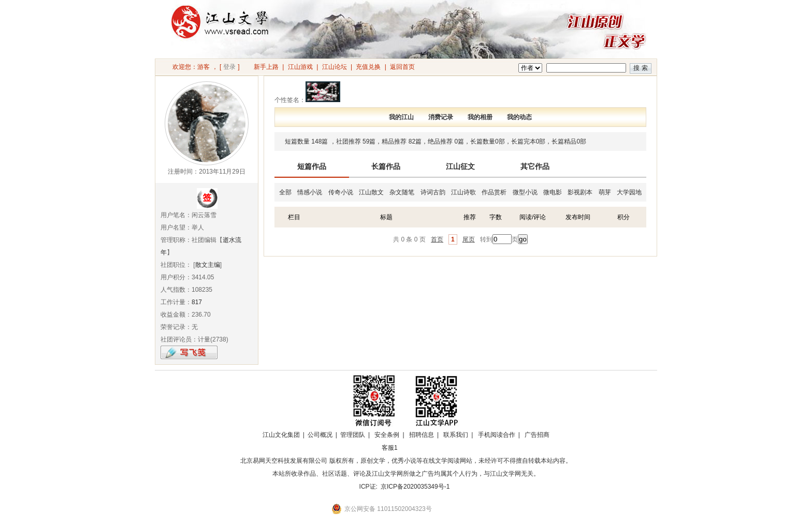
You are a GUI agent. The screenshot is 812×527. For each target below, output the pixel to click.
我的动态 (519, 117)
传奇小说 (341, 192)
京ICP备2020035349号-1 (415, 487)
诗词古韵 (433, 192)
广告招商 (537, 435)
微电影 (553, 192)
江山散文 (371, 192)
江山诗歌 (463, 192)
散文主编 (208, 265)
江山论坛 (335, 67)
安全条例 (387, 435)
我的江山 (401, 117)
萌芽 (605, 192)
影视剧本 (580, 192)
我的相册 (480, 117)
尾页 (469, 239)
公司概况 (320, 435)
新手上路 (266, 67)
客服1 (390, 448)
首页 (437, 239)
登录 (229, 67)
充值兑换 (368, 67)
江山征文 (460, 166)
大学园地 (629, 192)
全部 (285, 192)
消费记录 (441, 117)
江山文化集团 (281, 435)
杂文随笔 (402, 192)
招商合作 (418, 448)
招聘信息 (422, 435)
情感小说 (310, 192)
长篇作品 (386, 166)
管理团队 (353, 435)
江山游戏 (300, 67)
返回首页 (402, 67)
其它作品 (535, 166)
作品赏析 (494, 192)
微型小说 (525, 192)
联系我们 (456, 435)
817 (197, 302)
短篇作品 (312, 166)
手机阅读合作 (497, 435)
